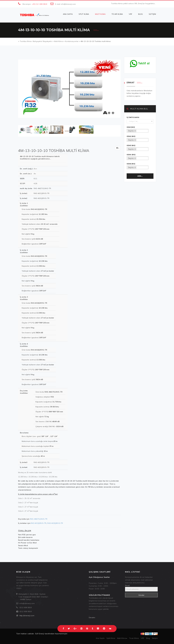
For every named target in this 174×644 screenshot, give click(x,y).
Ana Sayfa (68, 14)
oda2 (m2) (131, 136)
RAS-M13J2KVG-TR (39, 523)
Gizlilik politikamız (99, 595)
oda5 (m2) (131, 164)
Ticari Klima (117, 14)
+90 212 (35, 4)
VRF (130, 14)
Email (127, 585)
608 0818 (43, 4)
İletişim (152, 14)
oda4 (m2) (131, 155)
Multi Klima (100, 14)
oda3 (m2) (131, 146)
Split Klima (84, 14)
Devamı (92, 617)
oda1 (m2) (131, 127)
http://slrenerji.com (27, 616)
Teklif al (140, 63)
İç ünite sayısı (133, 117)
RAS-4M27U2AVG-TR (39, 519)
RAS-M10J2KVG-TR (55, 523)
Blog (140, 14)
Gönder (141, 595)
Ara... (140, 176)
